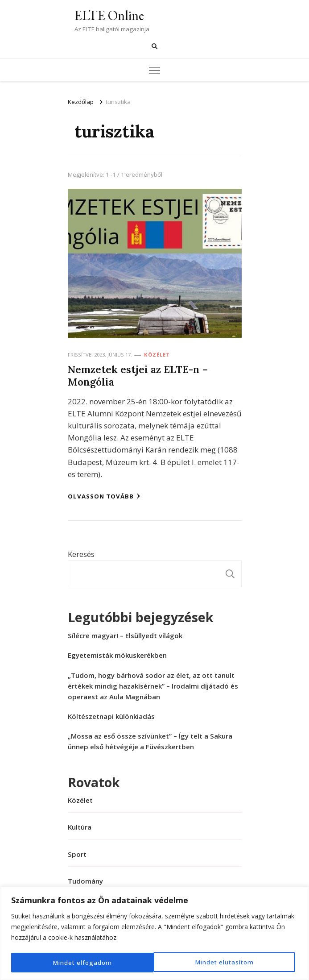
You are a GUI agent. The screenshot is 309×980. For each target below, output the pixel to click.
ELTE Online (109, 15)
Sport (77, 854)
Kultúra (80, 827)
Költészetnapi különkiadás (111, 716)
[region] (154, 934)
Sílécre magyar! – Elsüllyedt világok (125, 635)
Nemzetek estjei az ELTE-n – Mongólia (138, 376)
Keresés (81, 554)
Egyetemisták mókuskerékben (117, 655)
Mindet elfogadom (227, 962)
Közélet (157, 355)
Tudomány (85, 881)
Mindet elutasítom (82, 962)
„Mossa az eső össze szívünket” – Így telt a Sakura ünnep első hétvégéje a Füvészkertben (150, 741)
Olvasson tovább (104, 496)
